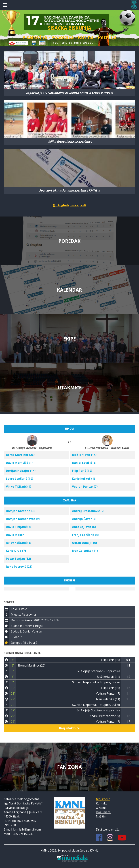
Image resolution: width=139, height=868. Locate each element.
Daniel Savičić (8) (84, 463)
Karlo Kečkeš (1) (84, 479)
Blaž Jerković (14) (84, 455)
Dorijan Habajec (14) (21, 471)
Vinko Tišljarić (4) (19, 487)
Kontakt (101, 803)
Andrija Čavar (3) (84, 519)
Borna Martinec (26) (20, 455)
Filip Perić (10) (82, 471)
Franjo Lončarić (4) (85, 535)
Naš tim (101, 816)
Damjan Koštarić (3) (20, 511)
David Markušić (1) (19, 463)
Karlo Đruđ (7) (16, 551)
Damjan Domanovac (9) (23, 519)
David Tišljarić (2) (19, 527)
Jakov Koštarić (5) (19, 543)
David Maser (15, 535)
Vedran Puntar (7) (85, 487)
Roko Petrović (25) (19, 567)
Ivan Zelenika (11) (85, 551)
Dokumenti (104, 812)
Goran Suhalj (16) (84, 543)
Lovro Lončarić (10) (20, 479)
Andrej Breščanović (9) (88, 511)
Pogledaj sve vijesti (69, 205)
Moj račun (103, 799)
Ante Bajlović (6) (84, 527)
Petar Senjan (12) (18, 559)
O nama (101, 808)
